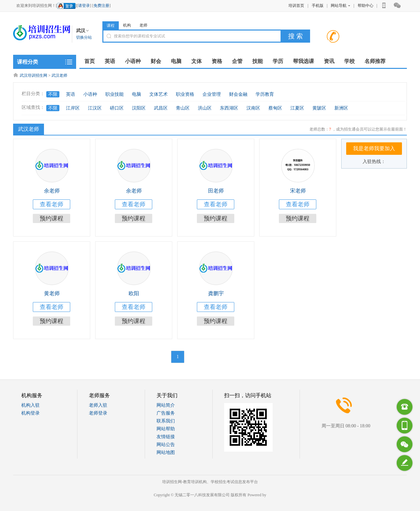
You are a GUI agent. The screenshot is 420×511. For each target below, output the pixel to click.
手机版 (318, 6)
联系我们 (166, 421)
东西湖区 (229, 108)
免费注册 (101, 6)
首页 (90, 61)
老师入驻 (98, 405)
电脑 (136, 94)
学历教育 (265, 94)
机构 (127, 25)
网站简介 (166, 405)
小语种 (90, 94)
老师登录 (98, 413)
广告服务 (166, 413)
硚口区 (117, 108)
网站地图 (166, 452)
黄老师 (52, 293)
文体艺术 (158, 94)
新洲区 (341, 108)
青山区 (183, 108)
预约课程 (52, 218)
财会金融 (238, 94)
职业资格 (185, 94)
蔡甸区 (275, 108)
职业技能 (115, 94)
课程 (111, 26)
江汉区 (95, 108)
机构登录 (31, 413)
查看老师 (52, 204)
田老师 (216, 191)
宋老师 (298, 191)
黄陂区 (319, 108)
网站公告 (166, 445)
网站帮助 (166, 429)
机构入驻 (31, 405)
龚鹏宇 (216, 293)
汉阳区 (139, 108)
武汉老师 (59, 75)
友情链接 (166, 437)
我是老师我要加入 (374, 148)
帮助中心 (366, 6)
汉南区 (253, 108)
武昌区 (161, 108)
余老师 (52, 191)
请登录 (84, 6)
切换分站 (84, 37)
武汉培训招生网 (33, 75)
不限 (53, 94)
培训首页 (296, 6)
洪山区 (205, 108)
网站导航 (340, 6)
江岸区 (73, 108)
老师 (143, 25)
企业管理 (212, 94)
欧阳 (134, 293)
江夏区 (297, 108)
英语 (71, 94)
